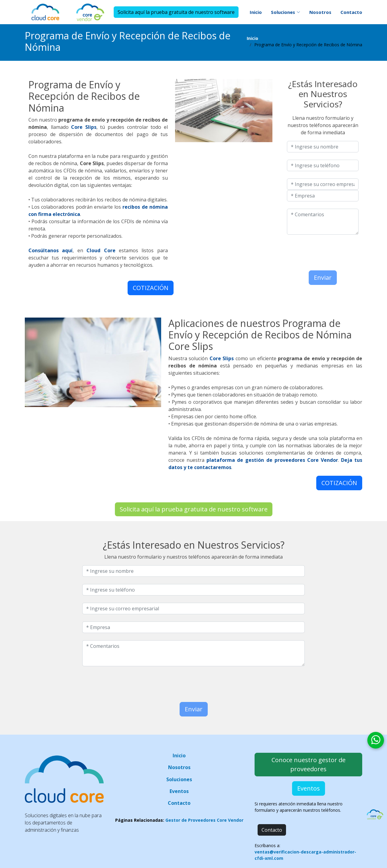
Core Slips (84, 127)
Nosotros (320, 12)
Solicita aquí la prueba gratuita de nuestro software (176, 12)
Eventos (179, 791)
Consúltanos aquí (50, 250)
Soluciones (179, 779)
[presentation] (322, 251)
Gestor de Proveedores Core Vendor (204, 820)
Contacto (351, 12)
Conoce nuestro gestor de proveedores (309, 764)
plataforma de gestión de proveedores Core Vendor (272, 460)
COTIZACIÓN (151, 288)
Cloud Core (101, 250)
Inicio (256, 12)
